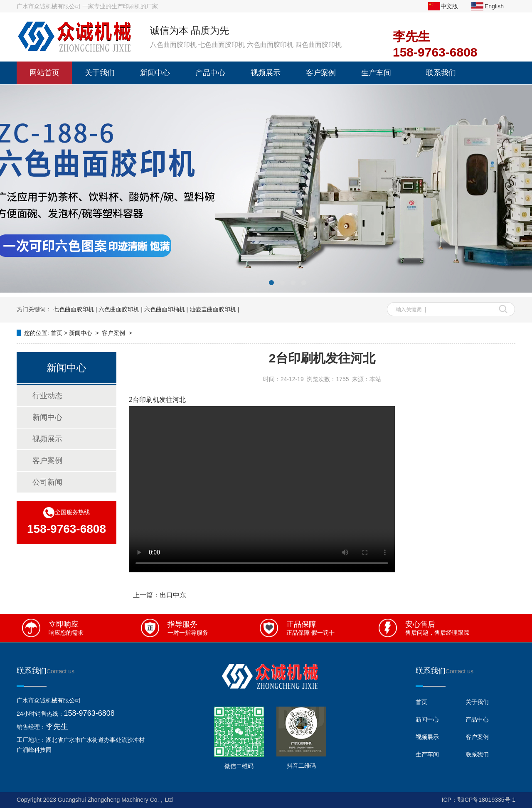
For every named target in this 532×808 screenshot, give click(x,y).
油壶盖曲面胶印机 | (214, 309)
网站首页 (44, 73)
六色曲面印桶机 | (166, 309)
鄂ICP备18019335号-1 (486, 800)
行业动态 (47, 396)
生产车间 (376, 73)
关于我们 (100, 73)
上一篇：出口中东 (160, 595)
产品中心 (210, 73)
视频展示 (266, 73)
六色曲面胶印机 (270, 45)
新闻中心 (155, 73)
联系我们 (441, 73)
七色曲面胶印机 (222, 45)
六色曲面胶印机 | (121, 309)
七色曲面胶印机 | (75, 309)
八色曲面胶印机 (173, 45)
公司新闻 (47, 482)
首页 (57, 333)
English (494, 6)
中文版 (449, 6)
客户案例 (321, 73)
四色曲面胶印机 (318, 45)
